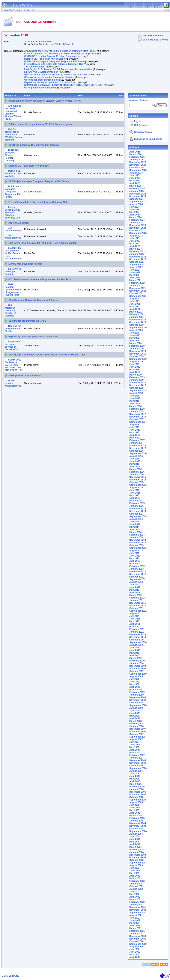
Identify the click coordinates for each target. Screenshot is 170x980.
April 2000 (135, 957)
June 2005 (135, 808)
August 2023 (136, 236)
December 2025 (138, 162)
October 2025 (136, 168)
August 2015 (136, 488)
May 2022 (134, 275)
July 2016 (134, 459)
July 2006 (134, 774)
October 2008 (136, 703)
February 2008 (137, 724)
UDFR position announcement (40, 88)
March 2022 (135, 280)
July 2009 (134, 679)
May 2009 (134, 684)
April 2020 (135, 341)
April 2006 (135, 781)
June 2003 (135, 871)
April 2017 (135, 435)
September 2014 (138, 516)
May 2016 (134, 464)
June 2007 (135, 745)
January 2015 (136, 506)
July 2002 (134, 892)
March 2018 (135, 406)
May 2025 (134, 181)
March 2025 (135, 186)
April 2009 (135, 687)
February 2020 (137, 346)
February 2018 (137, 409)
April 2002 (135, 897)
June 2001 (135, 920)
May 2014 (134, 527)
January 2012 (136, 600)
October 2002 (136, 886)
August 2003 (136, 865)
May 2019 (134, 370)
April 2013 (135, 561)
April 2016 (135, 467)
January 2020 (136, 349)
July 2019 (134, 364)
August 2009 (136, 676)
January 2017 (136, 443)
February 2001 (137, 931)
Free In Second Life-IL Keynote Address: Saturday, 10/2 (54, 64)
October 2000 (136, 941)
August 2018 (136, 393)
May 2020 (134, 338)
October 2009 (136, 671)
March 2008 (135, 721)
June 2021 (135, 304)
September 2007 (138, 737)
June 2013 (135, 556)
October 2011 (136, 608)
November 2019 (138, 354)
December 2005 (138, 792)
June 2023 (135, 241)
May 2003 (134, 873)
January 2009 (136, 695)
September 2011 (138, 611)
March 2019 (135, 375)
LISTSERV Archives (154, 36)
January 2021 (136, 317)
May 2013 (134, 558)
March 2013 (135, 564)
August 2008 (136, 708)
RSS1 (155, 965)
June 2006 (135, 776)
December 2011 (138, 603)
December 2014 (138, 509)
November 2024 (138, 196)
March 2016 (135, 469)
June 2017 (135, 430)
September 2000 (138, 944)
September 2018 (138, 391)
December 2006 (138, 760)
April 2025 (135, 183)
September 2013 (138, 548)
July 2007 (134, 742)
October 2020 (136, 325)
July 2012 (134, 585)
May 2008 (134, 716)
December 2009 (138, 666)
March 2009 (135, 690)
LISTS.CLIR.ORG (10, 976)
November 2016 (138, 448)
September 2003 (138, 863)
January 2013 (136, 569)
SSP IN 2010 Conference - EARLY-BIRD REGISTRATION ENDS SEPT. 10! (63, 85)
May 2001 (134, 923)
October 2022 (136, 262)
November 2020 (138, 322)
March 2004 (135, 847)
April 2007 (135, 750)
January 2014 (136, 537)
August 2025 (136, 173)
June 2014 (135, 524)
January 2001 (136, 934)
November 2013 (138, 543)
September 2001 (138, 913)
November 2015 (138, 480)
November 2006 (138, 763)
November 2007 (138, 732)
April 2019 (135, 372)
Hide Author (45, 42)
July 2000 (134, 949)
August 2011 (136, 613)
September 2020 (138, 328)
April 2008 (135, 718)
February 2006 (137, 787)
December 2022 (138, 257)
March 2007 (135, 753)
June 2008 (135, 713)
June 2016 (135, 461)
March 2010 (135, 658)
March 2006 (135, 784)
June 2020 (135, 335)
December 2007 (138, 729)
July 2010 (134, 648)
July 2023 (134, 238)
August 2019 (136, 362)
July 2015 (134, 490)
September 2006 (138, 768)
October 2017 (136, 419)
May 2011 (134, 621)
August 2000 (136, 947)
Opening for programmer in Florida (43, 80)
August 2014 (136, 519)
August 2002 (136, 889)
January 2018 (136, 411)
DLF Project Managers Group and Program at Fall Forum (54, 61)
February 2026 (137, 157)
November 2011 (138, 606)
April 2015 (135, 498)
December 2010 (138, 634)
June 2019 (135, 367)
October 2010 (136, 640)
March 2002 (135, 899)
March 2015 (135, 501)
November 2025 (138, 165)
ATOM (146, 965)
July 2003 (134, 868)
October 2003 (136, 860)
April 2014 (135, 530)
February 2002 (137, 902)
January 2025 (136, 191)
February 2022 (137, 283)
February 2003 (137, 881)
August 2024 (136, 204)
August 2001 (136, 915)
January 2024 (136, 223)
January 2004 (136, 852)
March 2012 (135, 595)
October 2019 (136, 356)
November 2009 (138, 669)
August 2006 (136, 771)
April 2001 (135, 926)
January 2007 (136, 758)
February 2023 (137, 251)
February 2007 (137, 755)
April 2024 (135, 215)
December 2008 (138, 697)
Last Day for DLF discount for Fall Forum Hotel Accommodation (58, 69)
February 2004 (137, 850)
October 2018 (136, 388)
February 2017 (137, 440)
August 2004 (136, 834)
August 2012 (136, 582)
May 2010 (134, 653)
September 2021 (138, 296)
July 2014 (134, 522)
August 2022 (136, 267)
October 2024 (136, 199)
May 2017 (134, 432)
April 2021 (135, 309)
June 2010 (135, 650)
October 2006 (136, 766)
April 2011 (135, 624)
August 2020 (136, 330)
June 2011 (135, 619)
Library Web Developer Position (41, 72)
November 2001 (138, 910)
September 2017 (138, 422)
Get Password (142, 125)
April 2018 (135, 404)
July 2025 (134, 175)
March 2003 (135, 878)
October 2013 (136, 545)
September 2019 (138, 359)
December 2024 (138, 194)
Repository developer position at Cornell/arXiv (49, 82)
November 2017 (138, 417)
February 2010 (137, 661)
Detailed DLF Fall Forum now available (45, 59)
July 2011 (134, 616)
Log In (138, 121)
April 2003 (135, 876)
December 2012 (138, 572)
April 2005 (135, 813)
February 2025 (137, 189)
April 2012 (135, 592)
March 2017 (135, 438)
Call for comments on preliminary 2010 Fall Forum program (56, 54)
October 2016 (136, 451)
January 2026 (136, 160)
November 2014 (138, 511)
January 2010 (136, 663)
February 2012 (137, 598)
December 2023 (138, 225)
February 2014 (137, 535)
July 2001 (134, 918)
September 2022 (138, 265)
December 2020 (138, 320)
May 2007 (134, 747)
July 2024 (134, 207)
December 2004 (138, 823)
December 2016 (138, 446)
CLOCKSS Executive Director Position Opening (49, 56)
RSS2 (164, 965)
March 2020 (135, 343)
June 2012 (135, 587)
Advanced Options (138, 100)
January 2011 (136, 632)
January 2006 (136, 789)
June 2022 (135, 272)
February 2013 (137, 566)
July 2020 (134, 333)
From (27, 96)
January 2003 (136, 884)
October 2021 (136, 293)
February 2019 (137, 377)
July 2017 (134, 427)
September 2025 (138, 170)
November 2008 (138, 700)
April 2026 (135, 152)
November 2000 (138, 939)
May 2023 (134, 244)
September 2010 (138, 642)
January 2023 (136, 254)
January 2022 (136, 286)
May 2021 (134, 307)
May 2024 (134, 212)
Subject (9, 96)
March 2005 (135, 815)
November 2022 (138, 259)
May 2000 (134, 955)
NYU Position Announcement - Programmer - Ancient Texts (56, 75)
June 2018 (135, 398)
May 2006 (134, 779)
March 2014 (135, 532)
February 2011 (137, 629)
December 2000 (138, 936)
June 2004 (135, 839)
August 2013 (136, 551)
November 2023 (138, 228)
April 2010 (135, 655)
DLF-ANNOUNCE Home (155, 40)
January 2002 (136, 905)
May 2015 (134, 495)
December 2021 (138, 288)
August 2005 (136, 802)
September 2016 (138, 453)
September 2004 (138, 831)
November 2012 (138, 574)
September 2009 (138, 674)
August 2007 (136, 739)
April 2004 (135, 844)
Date (81, 96)
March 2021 (135, 312)
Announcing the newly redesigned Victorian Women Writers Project (60, 51)
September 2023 (138, 233)
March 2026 (135, 154)
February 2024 (137, 220)
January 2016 (136, 474)
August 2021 (136, 299)
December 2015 (138, 477)
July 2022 (134, 270)
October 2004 (136, 829)
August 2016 (136, 456)
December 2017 (138, 414)
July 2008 (134, 711)
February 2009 (137, 692)
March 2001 (135, 928)
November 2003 (138, 857)
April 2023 (135, 246)
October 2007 (136, 734)
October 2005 (136, 797)
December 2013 (138, 540)
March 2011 (135, 627)
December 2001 (138, 907)
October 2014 (136, 514)
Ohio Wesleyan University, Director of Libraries (49, 77)
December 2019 (138, 351)
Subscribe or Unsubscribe (148, 139)
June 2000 (135, 952)
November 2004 (138, 826)
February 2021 (137, 314)
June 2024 (135, 209)
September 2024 (138, 202)
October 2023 (136, 230)
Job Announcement (35, 67)
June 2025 (135, 178)
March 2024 (135, 217)
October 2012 (136, 577)
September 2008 (138, 705)
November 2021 (138, 291)
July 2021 (134, 301)
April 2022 (135, 278)
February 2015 (137, 503)
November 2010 (138, 637)
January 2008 (136, 726)
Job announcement (13, 236)
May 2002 (134, 894)
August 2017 (136, 425)
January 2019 (136, 380)
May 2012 (134, 590)
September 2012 (138, 579)
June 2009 (135, 682)
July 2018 (134, 396)
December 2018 (138, 383)
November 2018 (138, 385)
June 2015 (135, 493)
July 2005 (134, 805)
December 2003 (138, 855)
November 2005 (138, 794)
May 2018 (134, 401)
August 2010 (136, 645)
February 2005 (137, 818)
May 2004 (134, 842)
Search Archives (138, 96)
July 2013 (134, 553)
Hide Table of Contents (62, 44)
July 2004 (134, 836)
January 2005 (136, 821)
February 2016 (137, 472)
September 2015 (138, 485)
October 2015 (136, 482)
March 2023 (135, 249)
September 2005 (138, 800)
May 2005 (134, 810)
